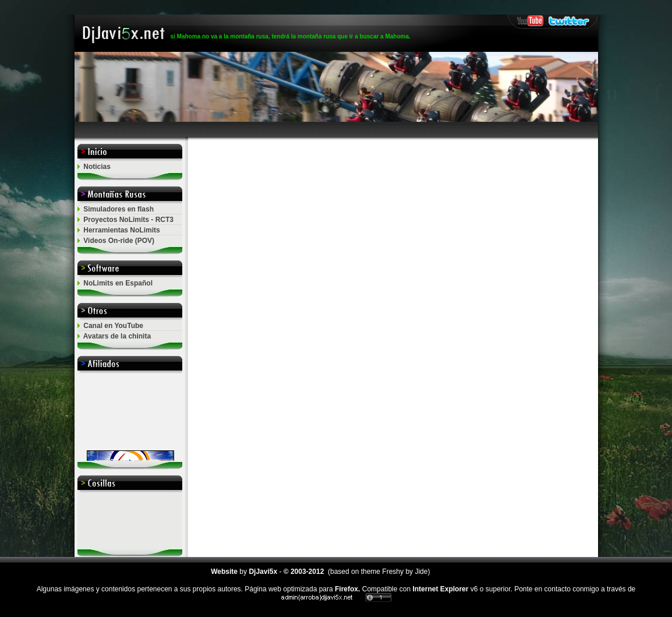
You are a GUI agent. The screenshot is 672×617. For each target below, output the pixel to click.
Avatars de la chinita (117, 336)
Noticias (97, 167)
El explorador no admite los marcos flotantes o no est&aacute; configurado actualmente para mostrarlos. (130, 417)
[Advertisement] (336, 130)
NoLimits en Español (118, 283)
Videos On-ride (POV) (119, 241)
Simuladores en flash (119, 209)
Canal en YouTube (113, 326)
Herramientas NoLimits (121, 230)
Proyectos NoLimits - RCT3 (128, 220)
